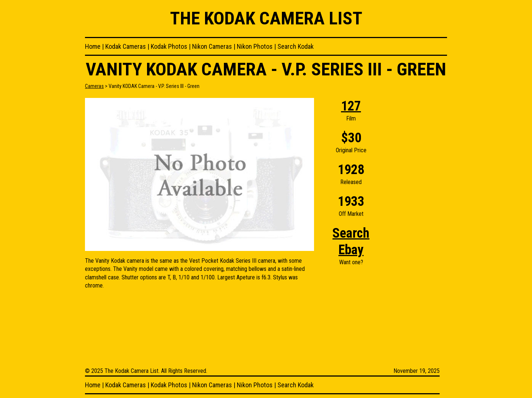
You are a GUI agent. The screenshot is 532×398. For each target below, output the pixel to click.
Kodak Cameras (126, 46)
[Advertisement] (417, 209)
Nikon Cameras (212, 46)
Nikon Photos (255, 46)
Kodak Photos (169, 46)
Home (93, 46)
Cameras (94, 86)
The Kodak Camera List (266, 18)
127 (351, 106)
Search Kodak (296, 46)
